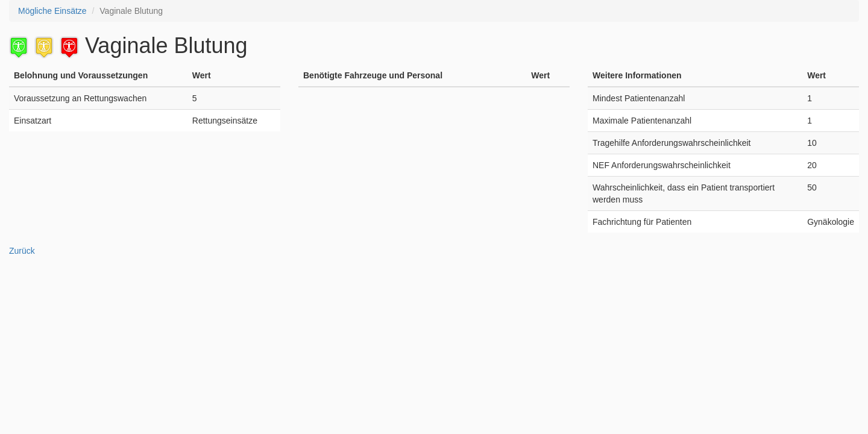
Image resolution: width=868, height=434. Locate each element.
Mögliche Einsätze (52, 11)
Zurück (22, 251)
